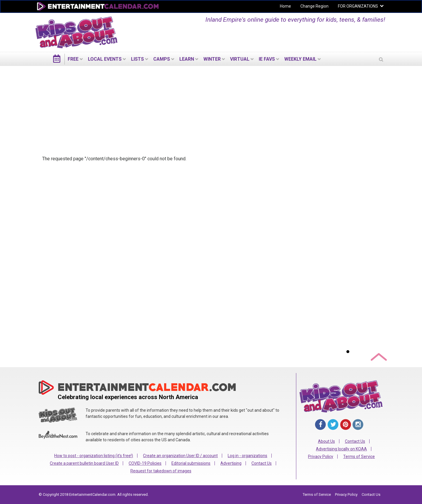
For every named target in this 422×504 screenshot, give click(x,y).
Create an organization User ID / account (180, 456)
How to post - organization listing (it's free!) (94, 456)
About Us (326, 441)
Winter (212, 59)
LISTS (137, 59)
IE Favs (267, 59)
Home (285, 6)
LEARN (187, 59)
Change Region (314, 6)
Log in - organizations (247, 456)
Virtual (240, 59)
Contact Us (262, 463)
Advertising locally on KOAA (341, 449)
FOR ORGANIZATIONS (358, 6)
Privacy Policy (321, 457)
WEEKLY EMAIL (300, 59)
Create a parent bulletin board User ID (84, 463)
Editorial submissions (191, 463)
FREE (73, 59)
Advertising (231, 463)
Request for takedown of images (161, 471)
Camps (162, 59)
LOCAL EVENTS (105, 59)
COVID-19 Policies (145, 463)
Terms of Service (359, 457)
